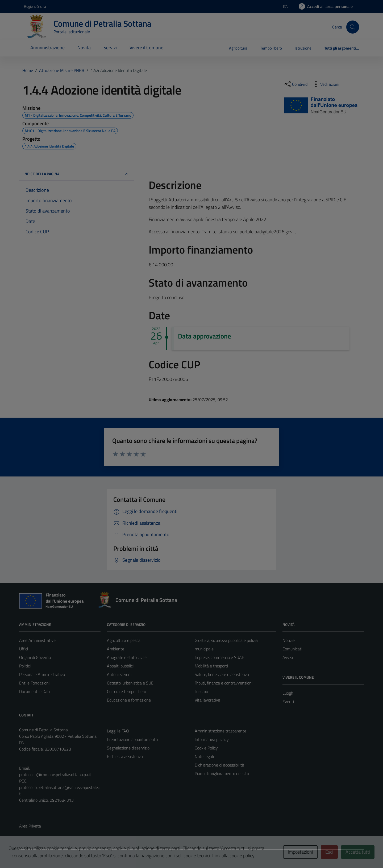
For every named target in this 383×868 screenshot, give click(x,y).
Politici (25, 666)
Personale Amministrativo (42, 674)
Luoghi (288, 693)
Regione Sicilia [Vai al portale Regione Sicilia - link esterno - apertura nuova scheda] (35, 6)
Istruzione (303, 48)
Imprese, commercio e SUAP (219, 657)
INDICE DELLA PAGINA (77, 174)
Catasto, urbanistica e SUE (130, 683)
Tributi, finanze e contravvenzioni (224, 683)
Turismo (201, 691)
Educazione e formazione (129, 700)
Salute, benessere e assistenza (222, 674)
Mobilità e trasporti (211, 666)
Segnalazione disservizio (128, 748)
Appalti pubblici (120, 666)
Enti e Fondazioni (34, 683)
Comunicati (292, 649)
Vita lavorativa (207, 700)
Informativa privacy (212, 739)
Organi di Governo (35, 657)
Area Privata (30, 826)
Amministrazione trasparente (220, 731)
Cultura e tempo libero (126, 691)
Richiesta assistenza (125, 756)
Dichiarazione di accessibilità (219, 765)
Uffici (24, 649)
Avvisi (288, 657)
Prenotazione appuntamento (132, 739)
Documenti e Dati (34, 691)
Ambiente (116, 649)
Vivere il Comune (146, 48)
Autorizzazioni (119, 674)
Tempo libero (271, 48)
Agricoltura (238, 48)
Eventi (288, 702)
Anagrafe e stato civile (127, 657)
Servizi (110, 48)
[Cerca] (353, 27)
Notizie (289, 640)
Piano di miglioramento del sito (222, 773)
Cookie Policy (206, 748)
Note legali (204, 756)
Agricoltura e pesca (124, 640)
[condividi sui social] (296, 84)
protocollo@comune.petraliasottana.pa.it (55, 775)
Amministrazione (47, 48)
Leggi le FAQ (118, 731)
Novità (84, 48)
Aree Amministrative (37, 640)
